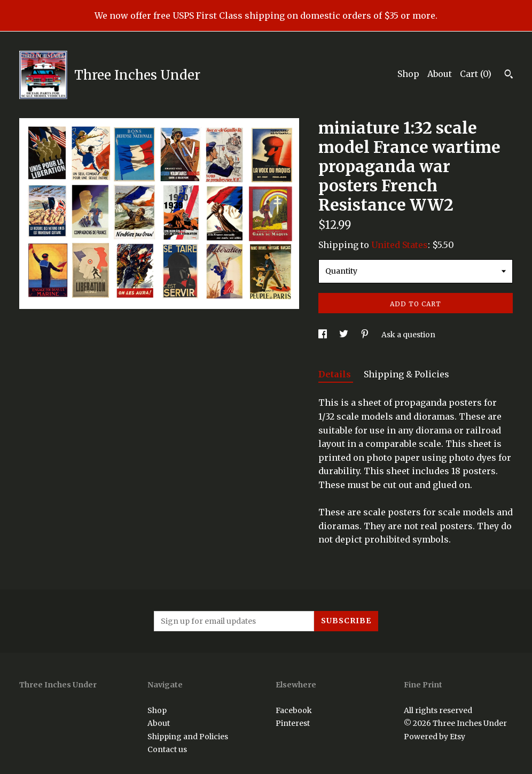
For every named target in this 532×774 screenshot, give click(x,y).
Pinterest (293, 723)
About (440, 74)
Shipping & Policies (406, 374)
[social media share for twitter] (345, 335)
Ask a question (408, 335)
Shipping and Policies (188, 737)
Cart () (476, 74)
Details (336, 374)
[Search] (509, 75)
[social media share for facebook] (323, 335)
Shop (408, 74)
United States (400, 245)
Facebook (294, 710)
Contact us (167, 749)
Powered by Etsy (435, 737)
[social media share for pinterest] (366, 335)
